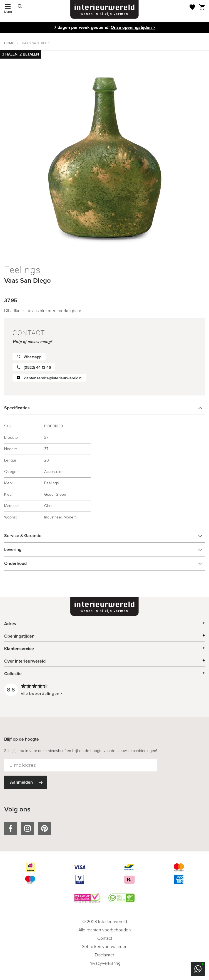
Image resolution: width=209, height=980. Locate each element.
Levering (13, 549)
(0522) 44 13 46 (37, 368)
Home (9, 43)
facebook (11, 828)
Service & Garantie (23, 536)
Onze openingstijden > (133, 27)
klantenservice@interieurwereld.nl (53, 378)
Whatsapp (33, 357)
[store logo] (104, 9)
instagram (28, 828)
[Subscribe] (26, 782)
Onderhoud (15, 563)
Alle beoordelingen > (42, 694)
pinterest (44, 828)
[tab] (104, 408)
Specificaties (17, 408)
